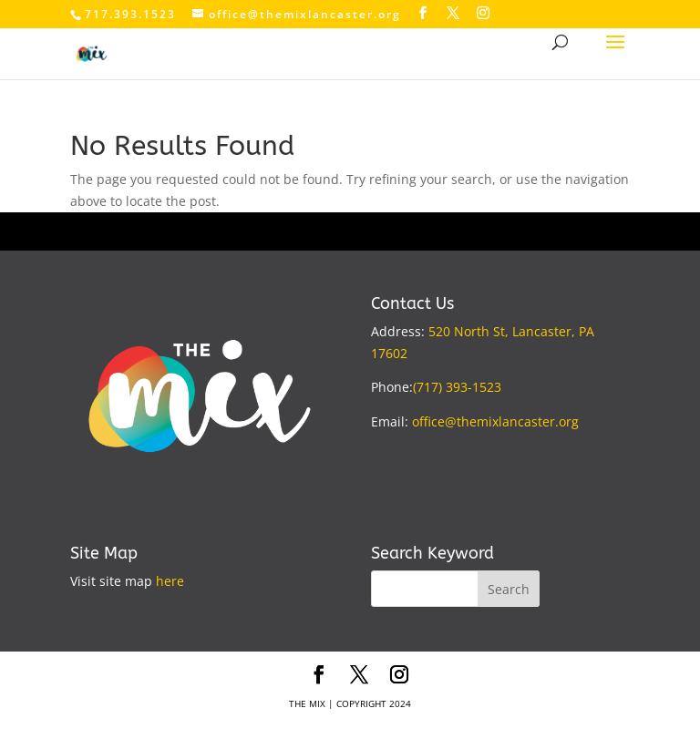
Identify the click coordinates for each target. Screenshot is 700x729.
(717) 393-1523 (457, 387)
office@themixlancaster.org (495, 421)
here (170, 581)
